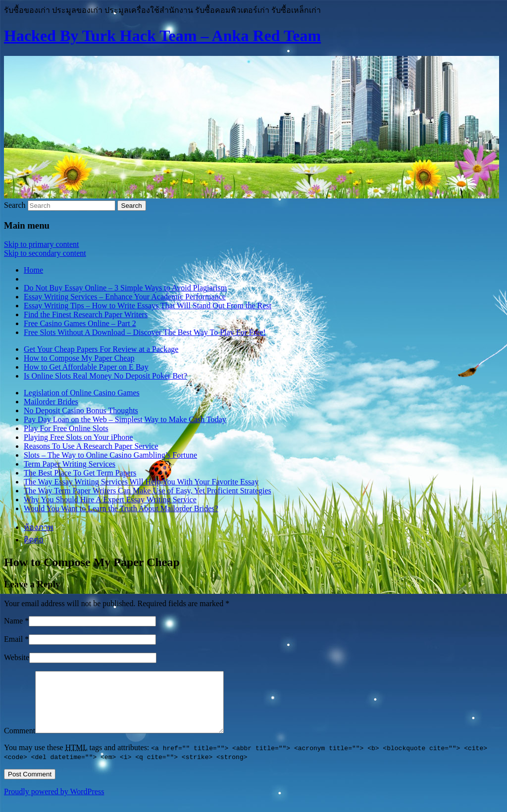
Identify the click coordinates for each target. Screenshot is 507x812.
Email (13, 639)
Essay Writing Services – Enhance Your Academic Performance (125, 297)
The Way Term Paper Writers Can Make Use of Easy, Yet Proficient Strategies (148, 491)
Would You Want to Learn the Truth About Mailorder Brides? (121, 508)
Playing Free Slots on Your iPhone (78, 437)
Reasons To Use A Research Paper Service (91, 446)
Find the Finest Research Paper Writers (86, 314)
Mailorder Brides (51, 402)
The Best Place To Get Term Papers (80, 473)
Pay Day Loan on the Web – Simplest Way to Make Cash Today (125, 419)
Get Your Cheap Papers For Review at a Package (101, 349)
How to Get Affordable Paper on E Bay (86, 367)
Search (15, 205)
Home (33, 270)
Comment (20, 742)
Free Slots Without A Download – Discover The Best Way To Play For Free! (145, 332)
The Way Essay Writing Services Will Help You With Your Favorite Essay (141, 482)
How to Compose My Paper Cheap (79, 358)
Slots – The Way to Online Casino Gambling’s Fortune (110, 455)
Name (13, 621)
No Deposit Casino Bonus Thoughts (81, 410)
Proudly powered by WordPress (54, 803)
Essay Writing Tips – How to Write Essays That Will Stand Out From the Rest (148, 306)
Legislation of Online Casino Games (82, 393)
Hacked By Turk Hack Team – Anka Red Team (162, 36)
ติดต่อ (34, 540)
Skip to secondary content (45, 253)
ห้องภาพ (39, 527)
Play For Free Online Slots (66, 428)
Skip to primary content (42, 244)
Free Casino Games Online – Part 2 (80, 323)
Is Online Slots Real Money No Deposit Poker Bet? (105, 376)
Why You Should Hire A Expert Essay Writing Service (110, 500)
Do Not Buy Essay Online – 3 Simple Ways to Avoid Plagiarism (125, 288)
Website (17, 657)
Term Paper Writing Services (70, 464)
